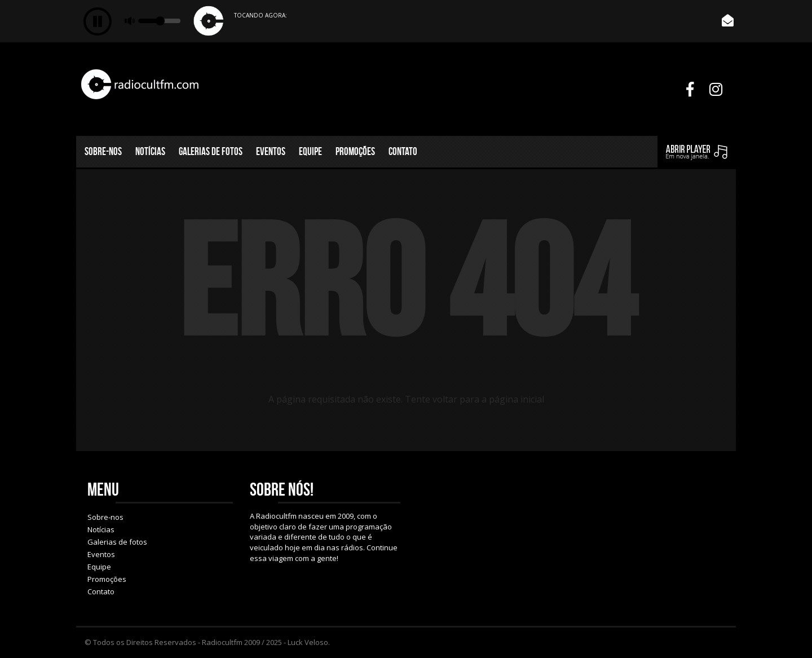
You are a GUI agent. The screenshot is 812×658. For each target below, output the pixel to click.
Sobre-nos (103, 151)
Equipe (310, 151)
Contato (403, 151)
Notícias (150, 151)
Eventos (271, 151)
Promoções (355, 151)
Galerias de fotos (211, 151)
